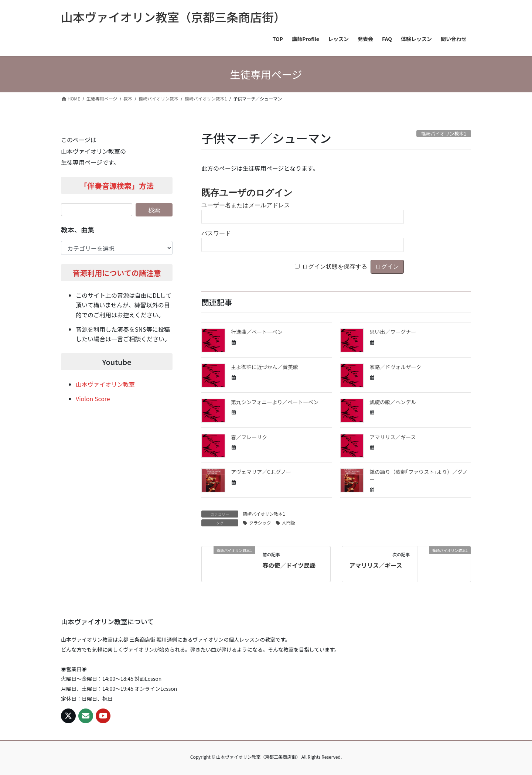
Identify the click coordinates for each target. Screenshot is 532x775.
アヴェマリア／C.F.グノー (261, 472)
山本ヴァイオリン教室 (105, 384)
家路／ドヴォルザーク (395, 367)
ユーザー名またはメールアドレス (246, 205)
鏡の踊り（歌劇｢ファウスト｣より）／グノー (418, 475)
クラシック (260, 523)
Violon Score (93, 399)
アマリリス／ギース (393, 437)
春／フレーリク (249, 437)
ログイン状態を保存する (335, 267)
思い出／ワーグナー (393, 332)
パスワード (216, 233)
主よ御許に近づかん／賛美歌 (265, 367)
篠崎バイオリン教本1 (264, 514)
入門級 (289, 523)
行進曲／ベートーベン (257, 332)
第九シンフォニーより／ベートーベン (275, 402)
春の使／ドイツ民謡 (289, 565)
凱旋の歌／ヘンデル (393, 402)
